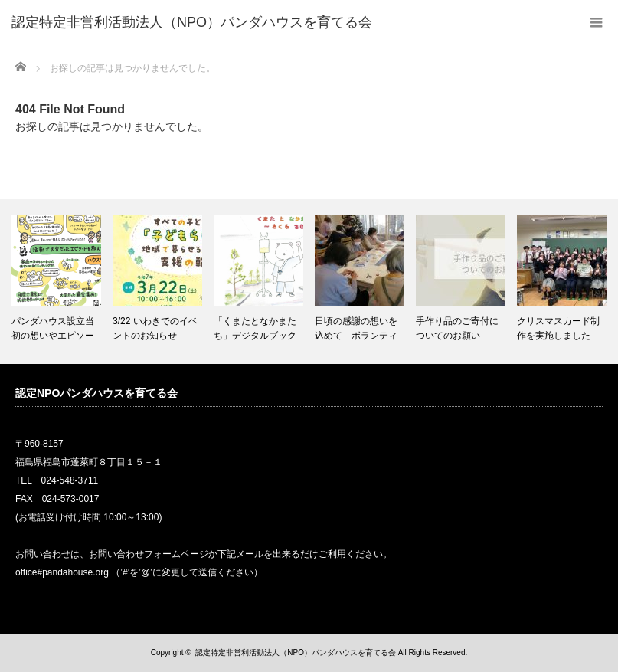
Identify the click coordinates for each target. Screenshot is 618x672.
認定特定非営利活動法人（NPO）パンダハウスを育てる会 (296, 652)
